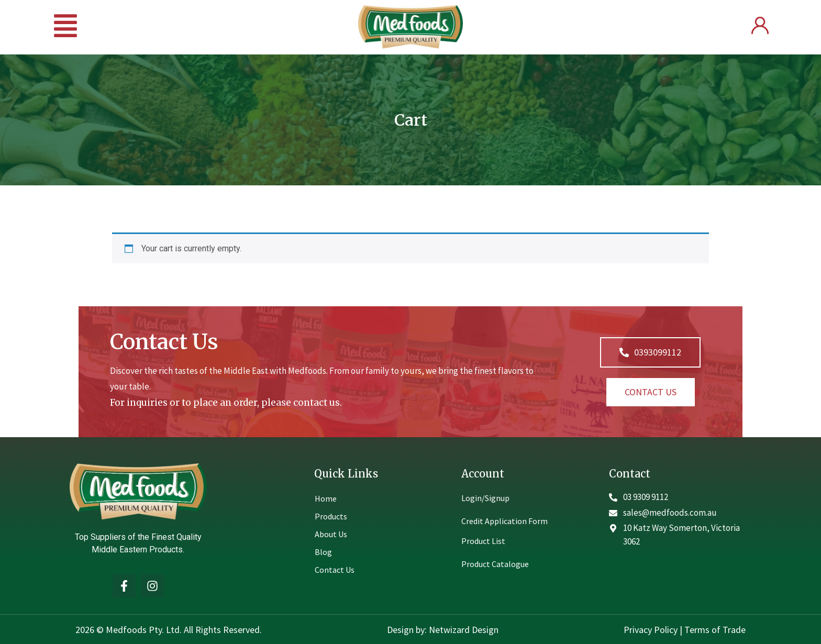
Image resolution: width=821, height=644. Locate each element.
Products (331, 516)
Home (326, 498)
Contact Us (335, 570)
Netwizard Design (463, 630)
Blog (323, 552)
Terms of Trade (715, 630)
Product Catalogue (495, 564)
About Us (331, 534)
